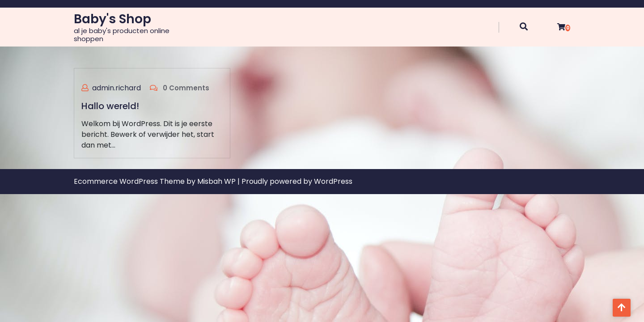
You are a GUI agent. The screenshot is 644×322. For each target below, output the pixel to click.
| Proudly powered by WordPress (295, 181)
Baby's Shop (112, 19)
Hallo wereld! (110, 106)
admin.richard (117, 88)
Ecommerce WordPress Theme (130, 181)
